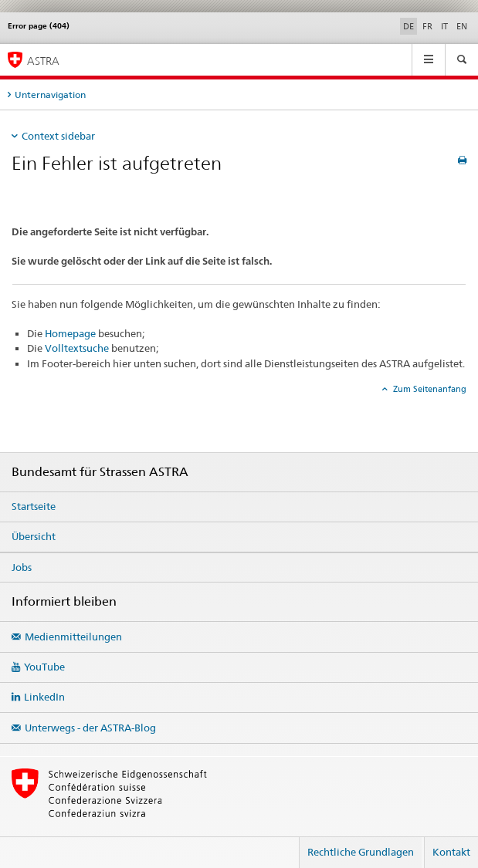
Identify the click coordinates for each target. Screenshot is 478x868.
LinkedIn (44, 697)
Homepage (70, 333)
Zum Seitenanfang (429, 389)
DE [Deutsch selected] (409, 26)
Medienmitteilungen (73, 637)
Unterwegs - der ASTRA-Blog (90, 728)
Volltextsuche (77, 348)
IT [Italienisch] (444, 26)
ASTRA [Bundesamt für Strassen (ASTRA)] (43, 61)
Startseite (34, 506)
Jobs (22, 567)
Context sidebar (58, 136)
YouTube (44, 667)
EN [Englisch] (462, 26)
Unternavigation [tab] (50, 95)
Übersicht (34, 536)
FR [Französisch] (427, 26)
